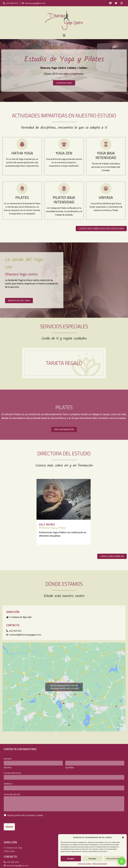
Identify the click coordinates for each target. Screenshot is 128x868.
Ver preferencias (114, 859)
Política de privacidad (100, 864)
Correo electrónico (13, 773)
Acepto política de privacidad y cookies (25, 815)
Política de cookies (84, 864)
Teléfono (8, 784)
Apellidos (70, 767)
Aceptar (71, 859)
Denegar (92, 859)
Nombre (8, 759)
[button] (123, 837)
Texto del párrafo (12, 794)
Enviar (9, 827)
